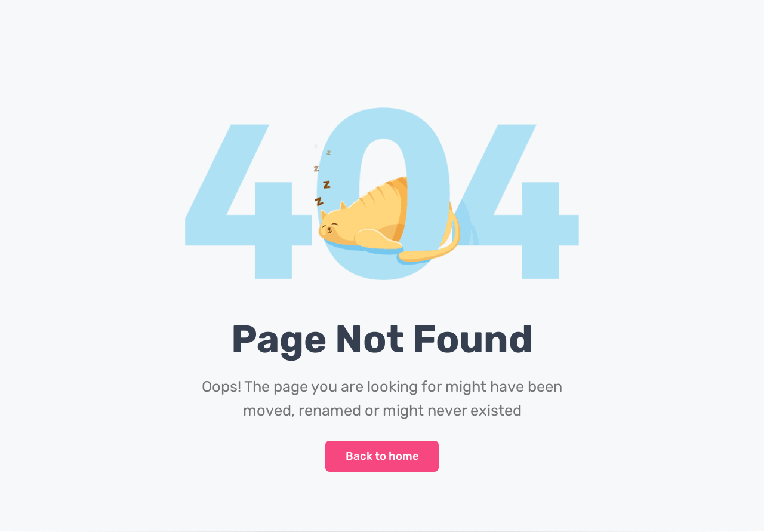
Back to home (382, 456)
